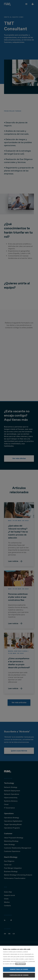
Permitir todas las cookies (19, 969)
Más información (20, 964)
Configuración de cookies (19, 975)
